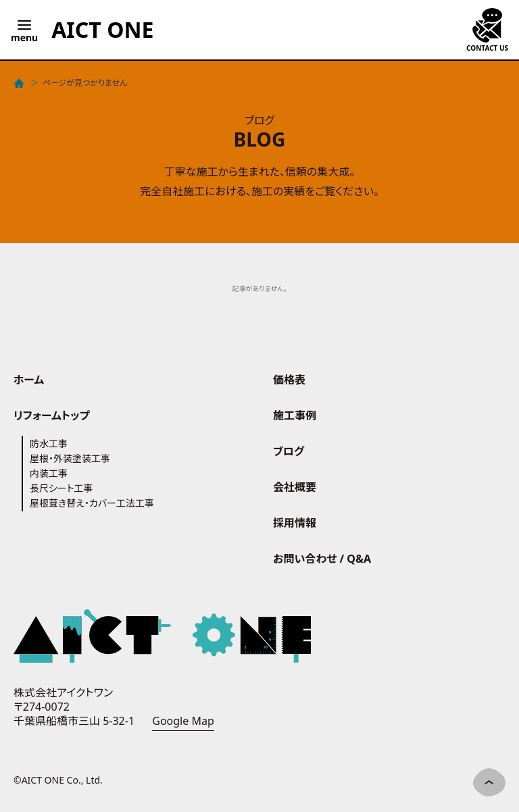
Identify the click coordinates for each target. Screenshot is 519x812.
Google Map (183, 721)
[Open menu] (24, 30)
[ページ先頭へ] (489, 782)
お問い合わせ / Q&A (322, 559)
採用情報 (295, 523)
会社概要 (295, 487)
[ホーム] (20, 83)
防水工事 (49, 443)
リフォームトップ (52, 415)
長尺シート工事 (61, 488)
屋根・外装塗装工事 (70, 458)
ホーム (29, 380)
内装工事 (49, 473)
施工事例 (295, 415)
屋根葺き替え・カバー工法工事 (92, 503)
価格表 (289, 380)
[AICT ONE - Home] (102, 30)
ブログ (289, 451)
